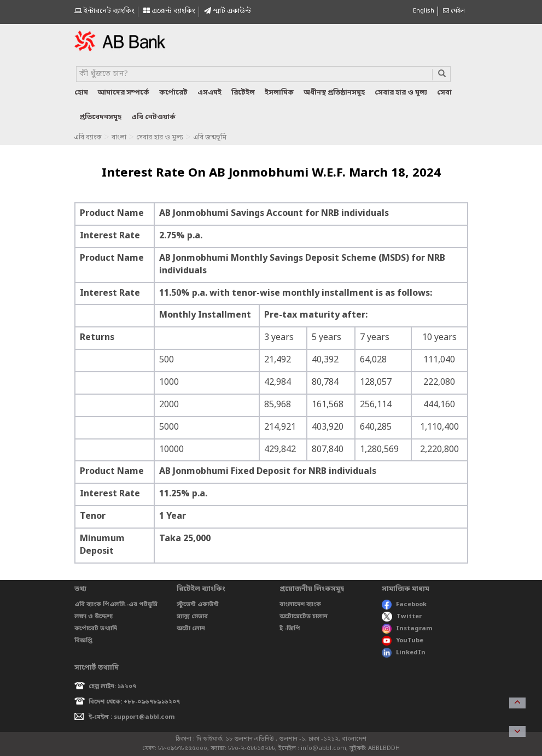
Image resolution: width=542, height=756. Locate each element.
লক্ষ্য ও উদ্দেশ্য (94, 617)
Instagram (407, 629)
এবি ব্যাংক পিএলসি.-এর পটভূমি (116, 605)
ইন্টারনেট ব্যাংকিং (104, 11)
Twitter (402, 617)
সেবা (444, 93)
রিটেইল (243, 93)
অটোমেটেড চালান (304, 617)
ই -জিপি (290, 629)
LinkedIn (404, 653)
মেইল (454, 11)
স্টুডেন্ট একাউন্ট (198, 605)
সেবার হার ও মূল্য (401, 93)
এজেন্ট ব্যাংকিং (169, 11)
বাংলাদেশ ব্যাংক (300, 605)
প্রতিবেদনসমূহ (100, 117)
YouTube (403, 641)
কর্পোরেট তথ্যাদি (96, 629)
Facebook (404, 605)
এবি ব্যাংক (88, 138)
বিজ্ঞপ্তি (83, 641)
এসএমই (209, 93)
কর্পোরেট (173, 93)
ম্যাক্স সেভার (192, 617)
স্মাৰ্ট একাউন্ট (228, 11)
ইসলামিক (279, 93)
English (424, 11)
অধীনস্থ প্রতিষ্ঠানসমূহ (334, 93)
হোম (81, 93)
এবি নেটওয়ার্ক (153, 117)
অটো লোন (191, 629)
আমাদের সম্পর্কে (124, 93)
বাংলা (119, 138)
